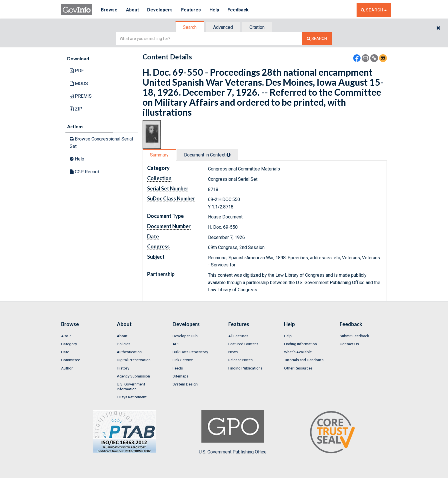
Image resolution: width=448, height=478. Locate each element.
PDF (77, 71)
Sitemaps (181, 376)
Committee (71, 360)
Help (215, 10)
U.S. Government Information (131, 386)
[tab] (190, 27)
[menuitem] (85, 336)
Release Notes (240, 360)
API (176, 344)
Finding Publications (245, 368)
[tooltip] (229, 155)
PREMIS (81, 96)
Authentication (129, 352)
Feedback (239, 10)
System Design (185, 384)
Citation (257, 27)
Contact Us (349, 344)
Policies (124, 344)
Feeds (178, 368)
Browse (109, 10)
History (123, 368)
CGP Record (84, 172)
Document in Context (207, 155)
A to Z (66, 336)
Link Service (183, 360)
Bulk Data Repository (190, 352)
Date (65, 352)
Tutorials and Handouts (304, 360)
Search (190, 27)
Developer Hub (185, 336)
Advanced (223, 27)
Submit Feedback (354, 336)
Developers (160, 10)
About (132, 10)
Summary (159, 155)
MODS (79, 84)
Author (67, 368)
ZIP (76, 109)
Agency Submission (133, 376)
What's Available (298, 352)
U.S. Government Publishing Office (233, 432)
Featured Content (243, 344)
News (233, 352)
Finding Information (300, 344)
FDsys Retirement (132, 397)
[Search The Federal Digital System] (317, 39)
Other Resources (298, 368)
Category (69, 344)
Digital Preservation (134, 360)
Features (191, 10)
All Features (238, 336)
